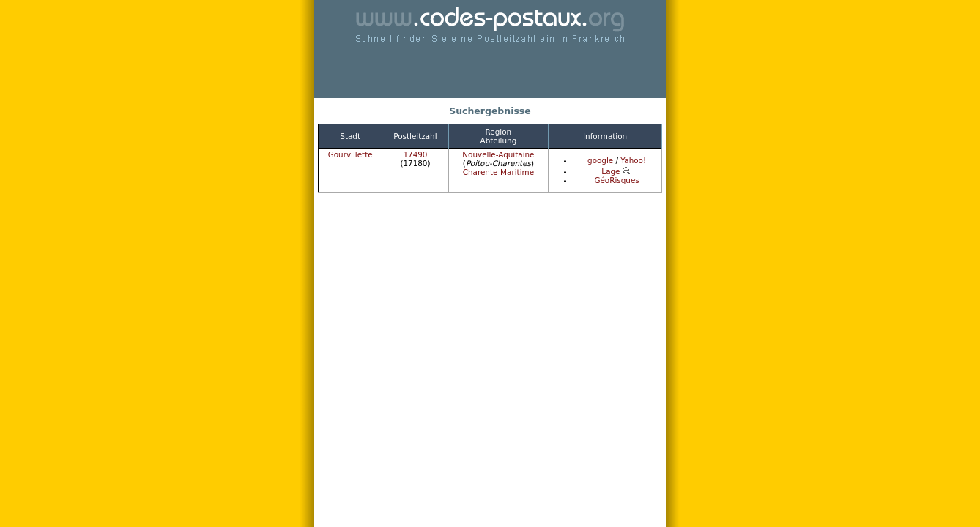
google (600, 160)
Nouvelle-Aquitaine (498, 154)
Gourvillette (350, 154)
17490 (415, 154)
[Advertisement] (490, 73)
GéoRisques (616, 180)
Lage (616, 171)
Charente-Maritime (498, 172)
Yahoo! (633, 160)
